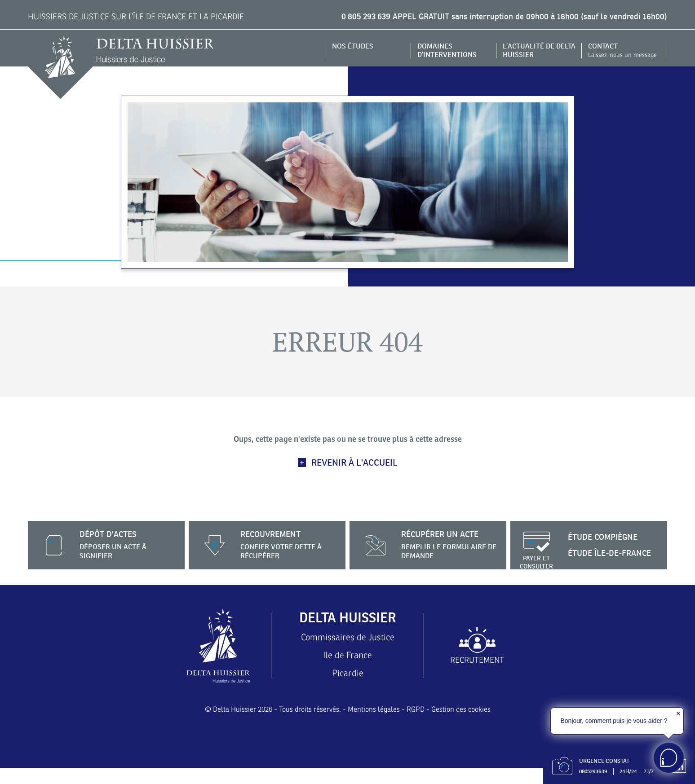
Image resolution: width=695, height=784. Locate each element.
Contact (625, 50)
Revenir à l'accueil (354, 462)
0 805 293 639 (358, 17)
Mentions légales (373, 726)
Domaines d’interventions (450, 50)
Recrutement (477, 668)
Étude (607, 537)
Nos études (355, 46)
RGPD (416, 726)
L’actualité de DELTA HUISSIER (531, 50)
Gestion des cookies (466, 726)
